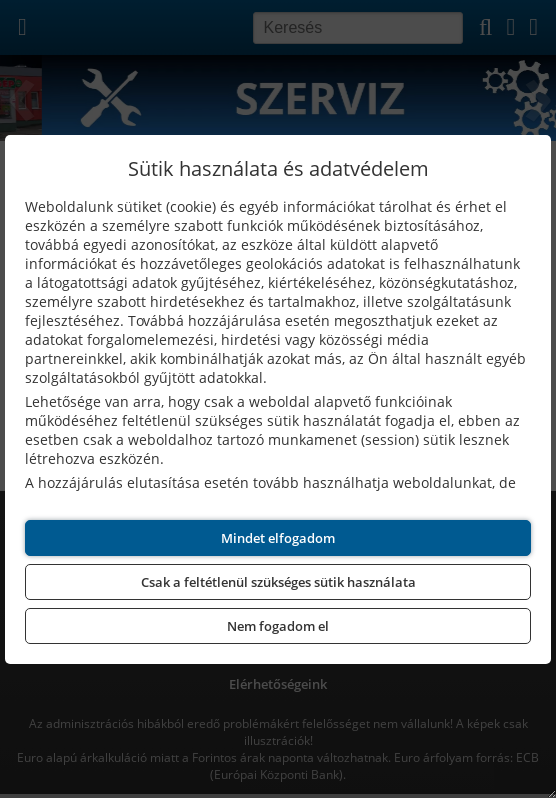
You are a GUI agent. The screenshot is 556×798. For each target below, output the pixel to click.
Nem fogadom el (278, 626)
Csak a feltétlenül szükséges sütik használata (278, 582)
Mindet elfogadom (278, 538)
